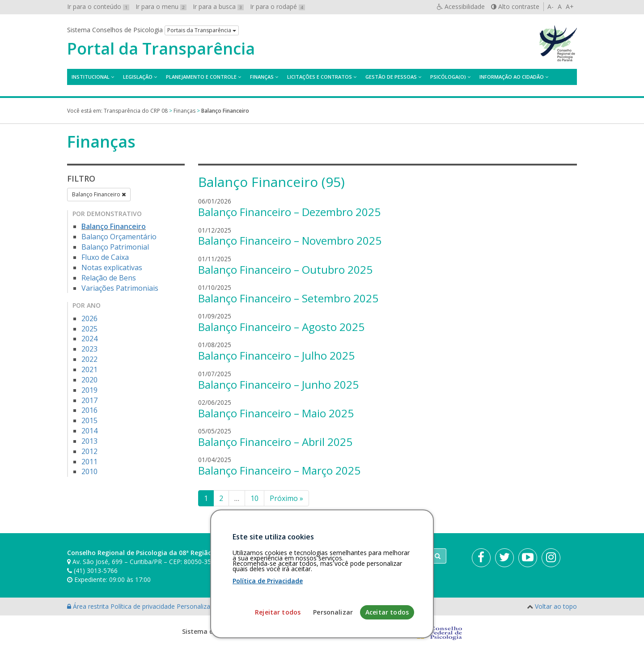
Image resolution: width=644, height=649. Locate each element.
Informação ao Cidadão (512, 77)
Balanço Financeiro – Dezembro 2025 (289, 212)
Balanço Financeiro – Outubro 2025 (285, 269)
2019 (89, 390)
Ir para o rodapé (278, 6)
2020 (89, 380)
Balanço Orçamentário (119, 237)
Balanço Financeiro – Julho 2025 (276, 355)
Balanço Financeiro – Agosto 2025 (281, 327)
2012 (89, 451)
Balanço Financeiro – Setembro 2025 (288, 298)
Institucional (91, 77)
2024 (89, 339)
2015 (89, 420)
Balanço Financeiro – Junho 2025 (278, 384)
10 (254, 498)
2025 (89, 329)
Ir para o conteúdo (98, 6)
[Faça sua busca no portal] (357, 556)
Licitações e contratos (320, 77)
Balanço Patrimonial (115, 247)
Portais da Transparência (202, 30)
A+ (570, 6)
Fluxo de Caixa (105, 257)
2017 (89, 400)
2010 (89, 471)
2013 (89, 441)
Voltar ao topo (556, 606)
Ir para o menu (161, 6)
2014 (89, 431)
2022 (89, 359)
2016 (89, 410)
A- (551, 6)
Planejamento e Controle (201, 77)
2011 (89, 462)
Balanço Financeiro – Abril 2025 (275, 442)
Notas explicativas (112, 267)
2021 (89, 369)
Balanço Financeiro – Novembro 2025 (290, 240)
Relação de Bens (109, 278)
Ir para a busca (218, 6)
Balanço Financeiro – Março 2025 (279, 470)
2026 (89, 318)
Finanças (262, 77)
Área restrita (89, 606)
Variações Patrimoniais (120, 288)
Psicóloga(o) (448, 77)
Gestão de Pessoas (391, 77)
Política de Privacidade (268, 643)
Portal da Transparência (161, 49)
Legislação (138, 77)
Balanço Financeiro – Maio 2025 (276, 413)
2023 (89, 349)
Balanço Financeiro (99, 194)
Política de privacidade (144, 606)
